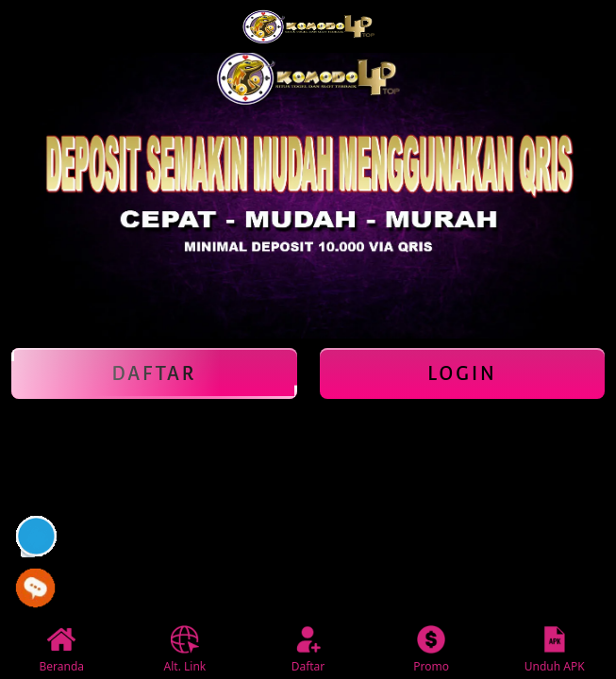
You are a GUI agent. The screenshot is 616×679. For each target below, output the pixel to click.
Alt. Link (185, 650)
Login (462, 373)
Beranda (62, 650)
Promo (431, 650)
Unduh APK (555, 650)
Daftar (154, 373)
